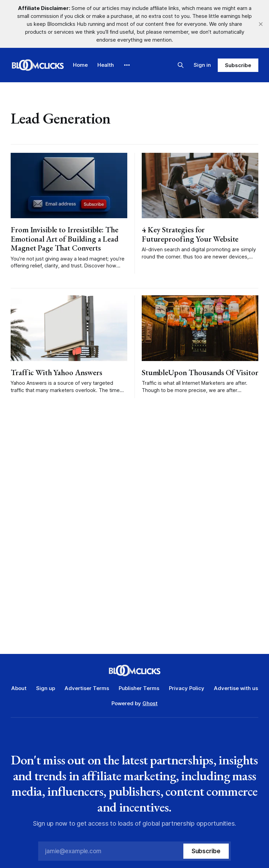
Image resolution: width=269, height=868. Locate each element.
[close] (261, 24)
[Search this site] (181, 65)
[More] (127, 65)
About (19, 688)
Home (80, 65)
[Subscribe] (206, 851)
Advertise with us (236, 688)
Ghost (150, 703)
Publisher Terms (139, 688)
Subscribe (238, 65)
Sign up (46, 688)
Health (106, 65)
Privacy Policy (187, 688)
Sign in (202, 65)
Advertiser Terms (87, 688)
